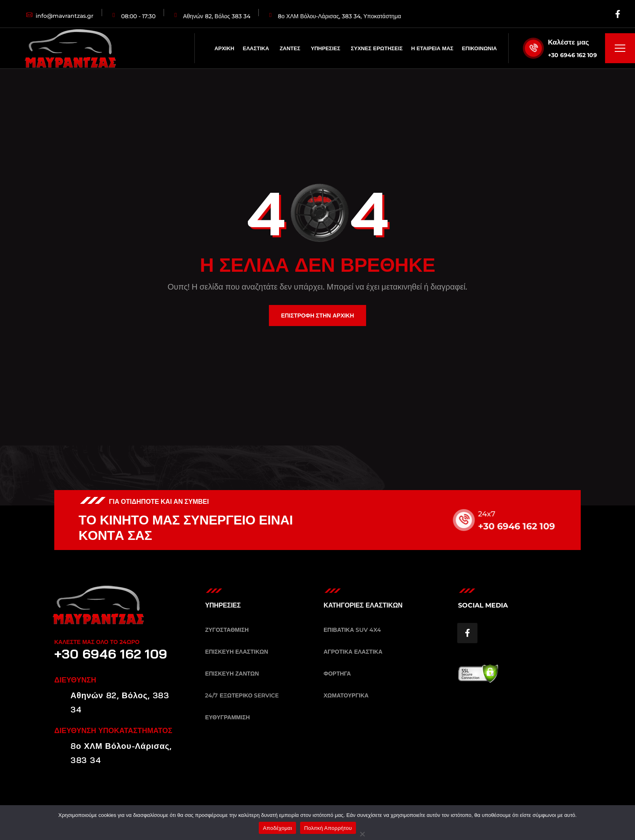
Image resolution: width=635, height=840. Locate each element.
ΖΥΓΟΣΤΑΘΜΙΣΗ (227, 630)
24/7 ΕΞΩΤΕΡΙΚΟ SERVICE (242, 695)
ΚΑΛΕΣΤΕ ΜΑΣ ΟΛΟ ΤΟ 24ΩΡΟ (97, 642)
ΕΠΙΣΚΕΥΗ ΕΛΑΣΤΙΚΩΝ (237, 652)
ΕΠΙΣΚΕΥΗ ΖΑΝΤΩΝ (232, 674)
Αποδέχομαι (277, 828)
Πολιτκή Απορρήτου (328, 828)
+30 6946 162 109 (572, 55)
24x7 (495, 514)
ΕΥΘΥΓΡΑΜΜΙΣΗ (227, 717)
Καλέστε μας (568, 42)
